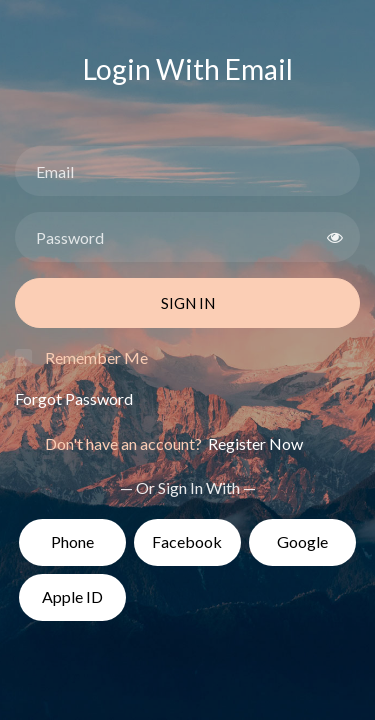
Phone (72, 541)
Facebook (187, 541)
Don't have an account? (174, 443)
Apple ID (72, 596)
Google (302, 541)
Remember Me (96, 357)
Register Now (254, 443)
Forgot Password (74, 398)
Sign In (188, 303)
